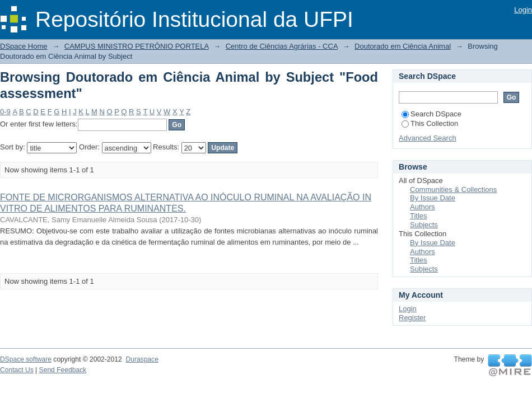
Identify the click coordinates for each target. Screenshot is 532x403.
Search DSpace (431, 114)
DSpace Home (24, 46)
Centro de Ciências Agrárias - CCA (282, 46)
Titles (419, 216)
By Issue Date (433, 198)
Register (412, 318)
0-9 (5, 112)
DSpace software (26, 359)
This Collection (430, 123)
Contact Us (17, 370)
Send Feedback (63, 370)
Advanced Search (428, 138)
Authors (423, 207)
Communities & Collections (453, 189)
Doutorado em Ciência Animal (403, 46)
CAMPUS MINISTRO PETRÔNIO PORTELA (137, 46)
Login (523, 10)
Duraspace (142, 359)
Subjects (424, 225)
